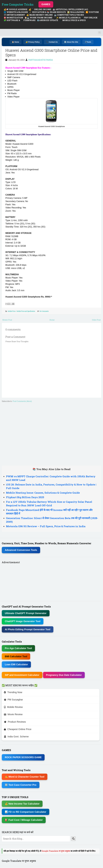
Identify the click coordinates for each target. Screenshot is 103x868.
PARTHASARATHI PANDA (41, 60)
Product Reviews (15, 722)
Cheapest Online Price (18, 729)
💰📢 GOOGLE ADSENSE (16, 9)
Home (52, 320)
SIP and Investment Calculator (22, 675)
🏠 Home (16, 42)
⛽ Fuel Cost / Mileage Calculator (24, 820)
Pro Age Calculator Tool (18, 648)
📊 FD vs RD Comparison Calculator (26, 812)
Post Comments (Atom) (22, 401)
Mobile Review (13, 707)
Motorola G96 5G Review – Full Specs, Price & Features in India (46, 526)
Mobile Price (12, 311)
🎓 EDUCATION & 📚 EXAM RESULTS (48, 12)
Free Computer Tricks (18, 4)
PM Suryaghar (13, 700)
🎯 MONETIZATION (13, 18)
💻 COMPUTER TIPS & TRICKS (69, 15)
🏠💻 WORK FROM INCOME (38, 18)
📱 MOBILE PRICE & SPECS (73, 20)
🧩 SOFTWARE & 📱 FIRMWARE (20, 20)
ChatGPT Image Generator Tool (23, 621)
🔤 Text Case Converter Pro (21, 785)
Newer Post (7, 320)
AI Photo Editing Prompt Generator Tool (28, 629)
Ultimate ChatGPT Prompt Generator (26, 613)
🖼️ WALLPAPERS (76, 12)
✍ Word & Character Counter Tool (25, 777)
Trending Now (13, 692)
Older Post (96, 320)
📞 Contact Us (52, 42)
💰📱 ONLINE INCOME (40, 9)
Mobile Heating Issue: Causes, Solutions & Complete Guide (43, 493)
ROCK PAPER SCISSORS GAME (23, 757)
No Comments (44, 311)
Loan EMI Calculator (16, 664)
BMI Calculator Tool (16, 656)
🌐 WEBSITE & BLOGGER (16, 12)
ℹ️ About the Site (71, 42)
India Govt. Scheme (16, 737)
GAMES (46, 4)
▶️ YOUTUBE (92, 12)
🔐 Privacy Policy (33, 42)
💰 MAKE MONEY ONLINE (40, 15)
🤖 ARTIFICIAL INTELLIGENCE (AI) (70, 9)
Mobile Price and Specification (26, 311)
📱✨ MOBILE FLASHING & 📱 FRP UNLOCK (76, 18)
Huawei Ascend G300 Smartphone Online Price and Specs (51, 52)
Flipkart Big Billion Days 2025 (25, 497)
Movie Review (13, 714)
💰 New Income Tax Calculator (22, 804)
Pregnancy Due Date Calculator (64, 675)
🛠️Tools (88, 42)
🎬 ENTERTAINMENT (14, 15)
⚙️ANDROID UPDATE (47, 20)
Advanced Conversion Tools (21, 550)
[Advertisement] (51, 433)
